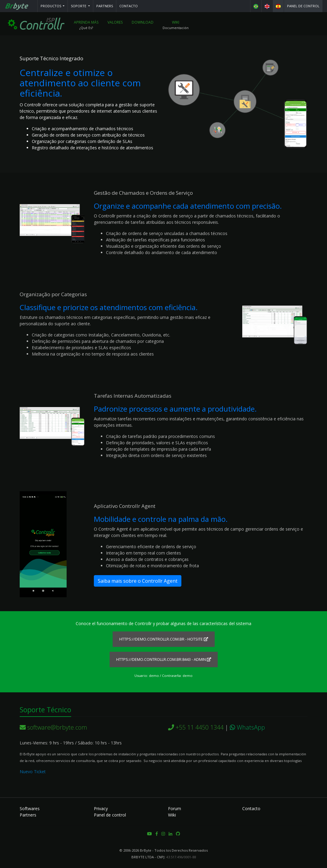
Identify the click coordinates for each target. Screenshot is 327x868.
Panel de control (303, 6)
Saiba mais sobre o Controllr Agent (138, 581)
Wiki (176, 23)
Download (143, 23)
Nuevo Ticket (33, 772)
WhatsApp (247, 727)
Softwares (30, 808)
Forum (175, 808)
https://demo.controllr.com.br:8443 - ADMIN (164, 659)
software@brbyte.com (53, 727)
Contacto (129, 6)
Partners (105, 6)
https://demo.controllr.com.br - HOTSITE (164, 639)
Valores (115, 23)
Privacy (101, 808)
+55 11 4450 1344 (196, 727)
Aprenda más (86, 23)
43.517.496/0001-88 (181, 857)
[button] (53, 6)
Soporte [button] (79, 6)
